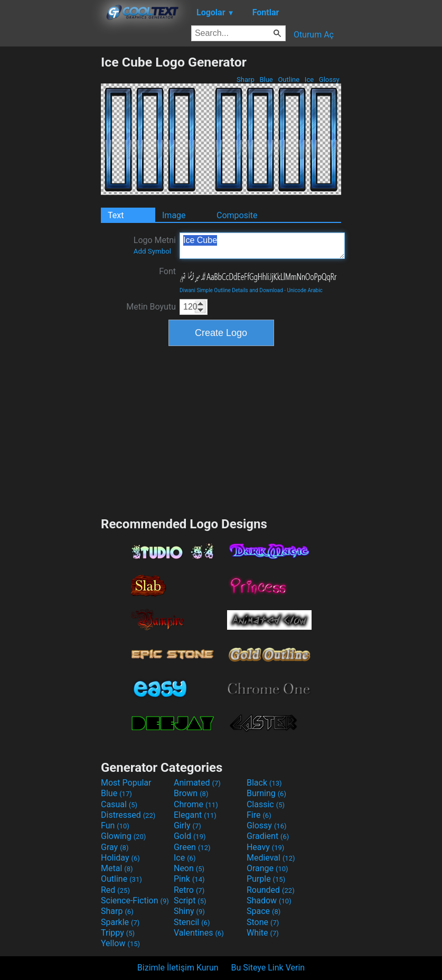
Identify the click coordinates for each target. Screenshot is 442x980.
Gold (190, 836)
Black (264, 783)
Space (264, 911)
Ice (309, 80)
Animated (197, 783)
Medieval (271, 858)
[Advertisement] (50, 213)
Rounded (271, 890)
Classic (266, 804)
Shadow (269, 900)
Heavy (265, 847)
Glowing (123, 836)
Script (190, 900)
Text (116, 215)
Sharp (246, 80)
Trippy (118, 933)
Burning (266, 793)
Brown (191, 793)
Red (115, 890)
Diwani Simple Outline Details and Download (231, 290)
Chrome (196, 804)
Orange (267, 868)
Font (167, 271)
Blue (266, 80)
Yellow (120, 943)
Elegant (195, 815)
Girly (187, 825)
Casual (119, 804)
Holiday (120, 858)
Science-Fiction (135, 900)
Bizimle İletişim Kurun (178, 968)
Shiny (189, 911)
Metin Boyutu (151, 307)
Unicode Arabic (305, 290)
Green (192, 847)
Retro (189, 890)
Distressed (128, 815)
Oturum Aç (314, 35)
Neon (189, 868)
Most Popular (126, 783)
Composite (237, 215)
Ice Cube (262, 246)
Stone (263, 922)
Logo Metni (155, 245)
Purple (266, 879)
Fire (259, 815)
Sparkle (120, 922)
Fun (115, 825)
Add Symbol (152, 251)
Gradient (268, 836)
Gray (115, 847)
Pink (189, 879)
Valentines (199, 933)
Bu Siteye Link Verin (268, 968)
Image (174, 215)
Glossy (329, 80)
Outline (289, 80)
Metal (117, 868)
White (263, 933)
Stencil (192, 922)
